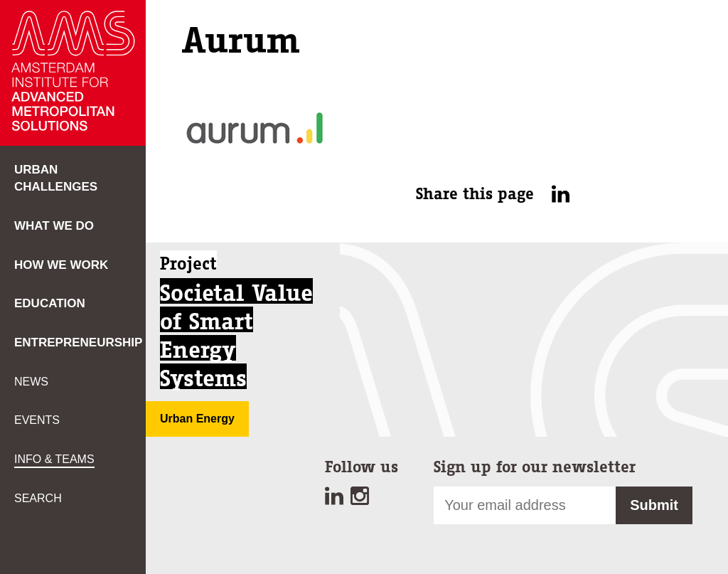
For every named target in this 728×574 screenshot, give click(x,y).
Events (37, 420)
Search (38, 498)
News (31, 382)
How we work (61, 265)
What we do (54, 226)
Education (50, 303)
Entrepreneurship (78, 342)
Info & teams (54, 459)
